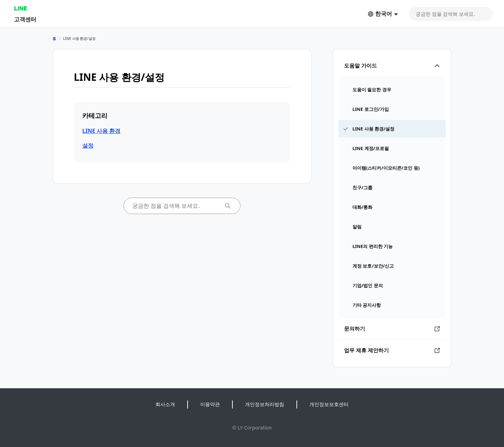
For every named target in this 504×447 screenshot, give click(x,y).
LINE (20, 8)
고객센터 (25, 19)
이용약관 (210, 404)
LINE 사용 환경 (101, 131)
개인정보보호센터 (329, 404)
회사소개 (165, 404)
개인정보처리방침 (265, 404)
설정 (88, 146)
